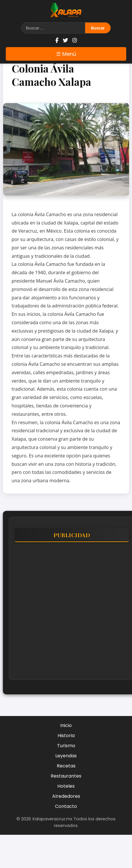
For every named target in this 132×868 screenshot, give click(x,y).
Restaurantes (66, 776)
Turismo (66, 746)
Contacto (66, 806)
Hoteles (66, 786)
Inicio (66, 725)
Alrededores (66, 796)
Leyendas (66, 756)
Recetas (66, 766)
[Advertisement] (54, 614)
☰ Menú (66, 54)
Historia (66, 736)
